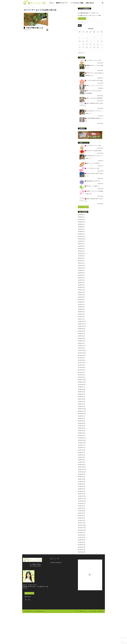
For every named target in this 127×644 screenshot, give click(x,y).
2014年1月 (80, 465)
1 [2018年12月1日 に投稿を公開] (98, 35)
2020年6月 (80, 278)
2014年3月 (80, 460)
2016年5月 (80, 397)
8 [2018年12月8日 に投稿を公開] (98, 38)
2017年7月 (80, 363)
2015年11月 (81, 411)
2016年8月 (80, 389)
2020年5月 (80, 280)
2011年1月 (80, 552)
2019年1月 (80, 319)
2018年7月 (80, 334)
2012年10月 (81, 501)
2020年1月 (80, 290)
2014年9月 (80, 445)
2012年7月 (80, 508)
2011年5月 (80, 542)
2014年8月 (80, 448)
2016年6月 (80, 394)
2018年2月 (80, 346)
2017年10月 (81, 355)
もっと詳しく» (82, 19)
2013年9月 (80, 474)
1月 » (83, 53)
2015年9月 (80, 416)
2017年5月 (80, 368)
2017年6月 (80, 365)
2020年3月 (80, 285)
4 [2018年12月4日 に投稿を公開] (83, 38)
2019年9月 (80, 300)
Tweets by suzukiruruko (56, 562)
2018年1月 (80, 348)
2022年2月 (80, 251)
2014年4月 (80, 457)
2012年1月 (80, 523)
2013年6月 (80, 482)
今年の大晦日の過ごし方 (35, 28)
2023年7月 (80, 229)
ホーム (52, 3)
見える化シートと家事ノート (93, 186)
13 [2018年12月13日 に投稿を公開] (91, 41)
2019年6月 (80, 307)
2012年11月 (81, 499)
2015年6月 (80, 423)
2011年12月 (81, 525)
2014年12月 (81, 438)
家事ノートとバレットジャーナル (94, 86)
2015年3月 (80, 431)
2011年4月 (80, 545)
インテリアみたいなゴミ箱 (93, 168)
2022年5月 (80, 246)
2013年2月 (80, 491)
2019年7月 (80, 304)
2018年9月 (80, 329)
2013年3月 (80, 489)
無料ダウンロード (62, 3)
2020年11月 (81, 266)
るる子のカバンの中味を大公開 (94, 151)
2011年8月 (80, 535)
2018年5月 (80, 338)
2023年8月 (80, 227)
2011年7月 (80, 537)
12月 (33, 7)
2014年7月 (80, 450)
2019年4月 (80, 312)
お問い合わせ (90, 3)
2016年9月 (80, 387)
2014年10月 (81, 443)
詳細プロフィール (29, 593)
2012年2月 (80, 520)
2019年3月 (80, 314)
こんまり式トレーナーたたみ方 (94, 60)
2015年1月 (80, 435)
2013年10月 (81, 472)
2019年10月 (81, 297)
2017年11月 (81, 353)
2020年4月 (80, 283)
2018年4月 (80, 341)
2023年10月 (81, 222)
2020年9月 (80, 270)
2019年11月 (81, 295)
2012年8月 (80, 506)
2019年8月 (80, 302)
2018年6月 (80, 336)
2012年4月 (80, 516)
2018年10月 (81, 326)
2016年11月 (81, 382)
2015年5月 (80, 426)
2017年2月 (80, 375)
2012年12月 (81, 496)
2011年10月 (81, 530)
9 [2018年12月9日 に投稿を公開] (101, 38)
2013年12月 (81, 467)
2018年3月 (80, 343)
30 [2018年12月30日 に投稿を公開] (101, 47)
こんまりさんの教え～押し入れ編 (94, 80)
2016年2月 (80, 404)
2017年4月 (80, 370)
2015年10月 (81, 414)
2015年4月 (80, 428)
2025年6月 (80, 217)
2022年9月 (80, 241)
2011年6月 (80, 540)
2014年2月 (80, 462)
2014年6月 (80, 452)
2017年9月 (80, 358)
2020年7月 (80, 275)
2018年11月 (81, 324)
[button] (102, 3)
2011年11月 (81, 528)
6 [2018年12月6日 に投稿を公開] (91, 38)
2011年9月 (80, 533)
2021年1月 (80, 263)
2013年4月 (80, 486)
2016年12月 (81, 380)
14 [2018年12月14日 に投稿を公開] (94, 41)
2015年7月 (80, 421)
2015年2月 (80, 433)
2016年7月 (80, 392)
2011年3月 (80, 547)
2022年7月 (80, 244)
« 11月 (79, 53)
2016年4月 (80, 399)
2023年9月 (80, 224)
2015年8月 (80, 418)
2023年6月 (80, 232)
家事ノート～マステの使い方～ (94, 163)
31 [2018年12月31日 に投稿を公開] (80, 50)
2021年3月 (80, 261)
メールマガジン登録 (77, 3)
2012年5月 (80, 513)
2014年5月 (80, 455)
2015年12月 (81, 409)
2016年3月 (80, 401)
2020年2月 (80, 287)
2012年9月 (80, 503)
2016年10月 (81, 384)
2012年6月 (80, 511)
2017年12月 (81, 351)
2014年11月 (81, 440)
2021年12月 (81, 253)
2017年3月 (80, 372)
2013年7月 (80, 479)
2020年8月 (80, 273)
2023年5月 (80, 234)
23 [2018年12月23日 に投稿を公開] (101, 44)
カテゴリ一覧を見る (83, 207)
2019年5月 (80, 309)
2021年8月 (80, 258)
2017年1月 (80, 377)
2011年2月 (80, 550)
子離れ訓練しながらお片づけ (93, 181)
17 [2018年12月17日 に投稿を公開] (80, 44)
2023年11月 (81, 219)
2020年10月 (81, 268)
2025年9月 (80, 215)
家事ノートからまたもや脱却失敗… (95, 98)
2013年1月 (80, 494)
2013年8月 (80, 477)
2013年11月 (81, 469)
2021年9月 (80, 256)
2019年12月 (81, 292)
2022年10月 (81, 239)
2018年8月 (80, 331)
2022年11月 (81, 236)
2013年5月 (80, 484)
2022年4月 (80, 249)
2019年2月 (80, 317)
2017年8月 (80, 360)
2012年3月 (80, 518)
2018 (29, 7)
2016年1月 (80, 406)
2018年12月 (81, 321)
